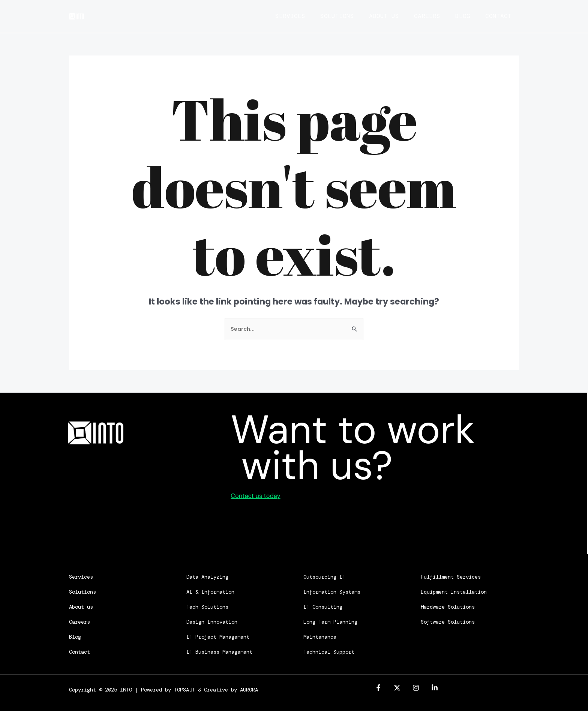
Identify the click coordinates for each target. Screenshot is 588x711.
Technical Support (329, 651)
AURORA (249, 688)
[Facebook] (378, 687)
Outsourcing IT (324, 576)
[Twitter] (397, 687)
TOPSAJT (184, 688)
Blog (466, 16)
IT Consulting (323, 606)
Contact (506, 16)
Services (279, 16)
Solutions (330, 16)
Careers (427, 16)
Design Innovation (212, 621)
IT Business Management (219, 651)
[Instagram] (416, 687)
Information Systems (332, 591)
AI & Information (210, 591)
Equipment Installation (454, 591)
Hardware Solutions (448, 606)
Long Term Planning (330, 621)
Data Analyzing (207, 576)
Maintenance (320, 636)
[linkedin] (435, 687)
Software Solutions (448, 621)
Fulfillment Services (451, 576)
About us (380, 16)
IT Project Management (218, 636)
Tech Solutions (207, 606)
